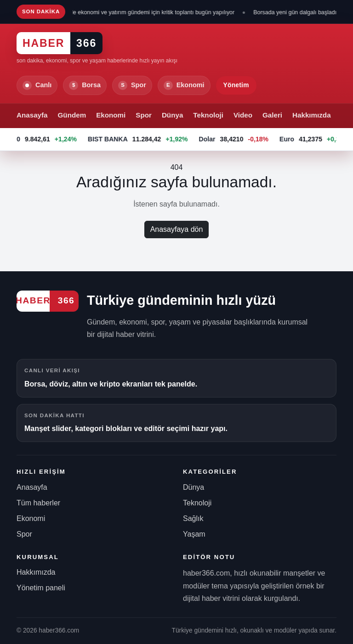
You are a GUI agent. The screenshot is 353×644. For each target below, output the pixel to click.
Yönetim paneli (41, 588)
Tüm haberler (38, 503)
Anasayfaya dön (177, 229)
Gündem (72, 115)
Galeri (272, 115)
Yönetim (236, 85)
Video (243, 115)
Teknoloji (208, 115)
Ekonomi (184, 85)
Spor (132, 85)
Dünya (172, 115)
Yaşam (194, 534)
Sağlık (193, 518)
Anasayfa (32, 115)
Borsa (85, 85)
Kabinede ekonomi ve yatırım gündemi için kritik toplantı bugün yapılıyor (147, 12)
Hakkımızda (312, 115)
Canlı (37, 85)
